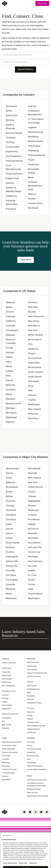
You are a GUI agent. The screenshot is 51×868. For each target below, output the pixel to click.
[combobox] (25, 55)
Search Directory (25, 69)
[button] (25, 55)
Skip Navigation (0, 1)
